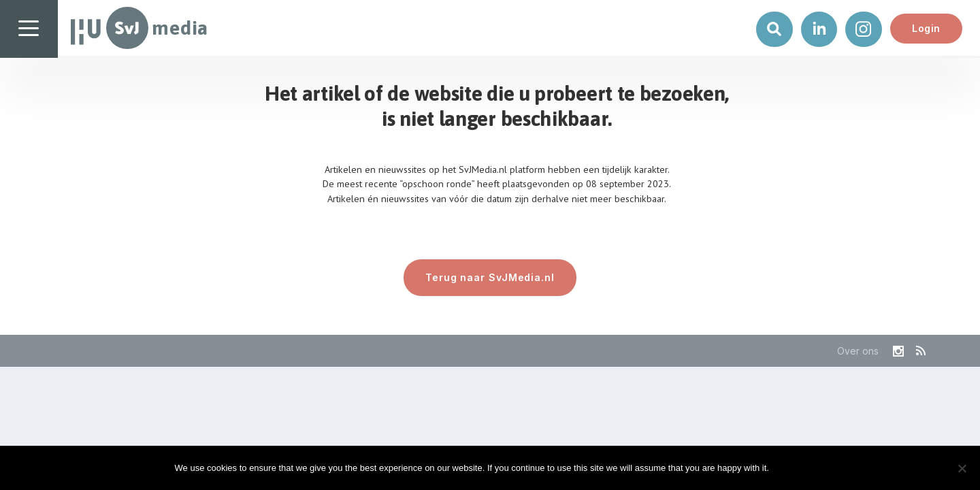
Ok (791, 468)
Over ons (858, 351)
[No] (962, 468)
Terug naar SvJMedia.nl (490, 277)
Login (926, 28)
